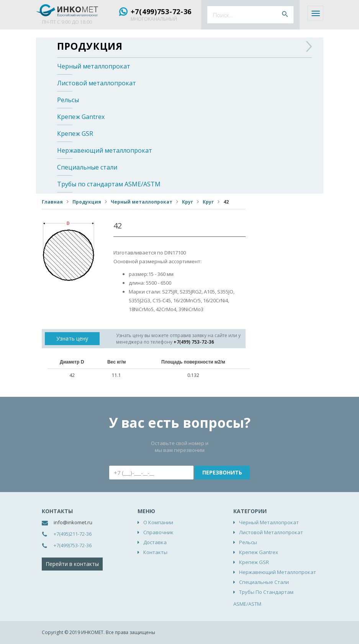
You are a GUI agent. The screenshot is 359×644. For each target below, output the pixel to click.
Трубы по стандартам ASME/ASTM (109, 184)
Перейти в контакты (72, 564)
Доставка (155, 542)
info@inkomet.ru (73, 522)
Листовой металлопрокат (97, 83)
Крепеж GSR (75, 134)
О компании (158, 522)
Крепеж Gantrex (81, 117)
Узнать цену (72, 338)
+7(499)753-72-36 (161, 11)
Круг (188, 202)
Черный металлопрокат (94, 66)
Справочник (158, 532)
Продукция (90, 46)
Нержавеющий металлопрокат (105, 150)
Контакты (155, 552)
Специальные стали (87, 167)
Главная (52, 202)
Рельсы (68, 100)
